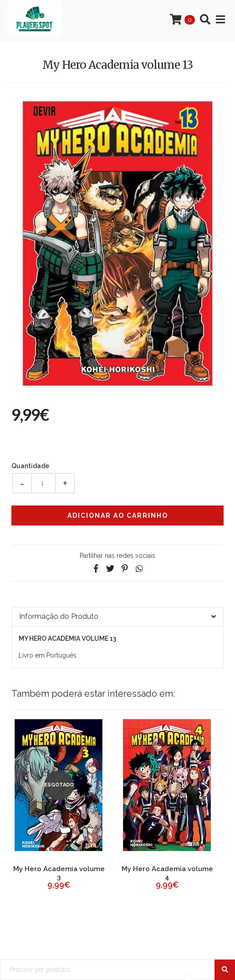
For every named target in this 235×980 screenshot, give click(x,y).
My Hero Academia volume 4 (167, 873)
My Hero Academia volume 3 (59, 873)
